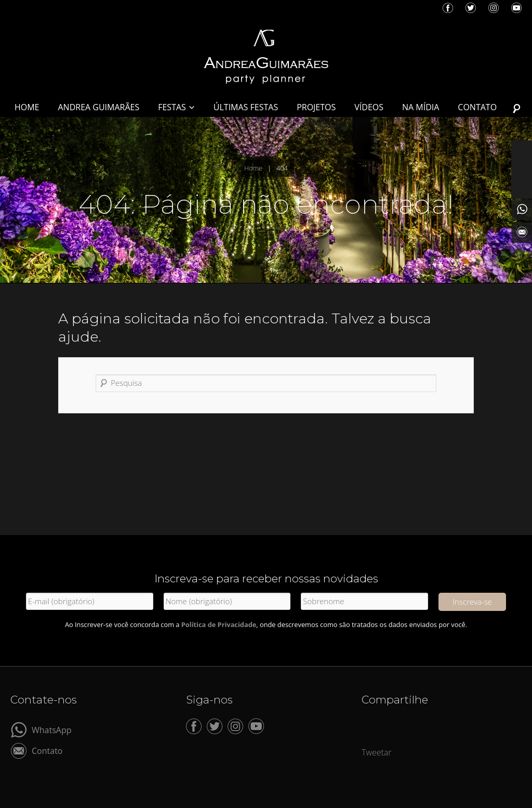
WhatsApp (52, 729)
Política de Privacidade (219, 624)
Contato (47, 750)
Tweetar (377, 752)
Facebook (448, 8)
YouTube (516, 8)
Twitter (471, 8)
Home (253, 168)
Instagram (494, 8)
